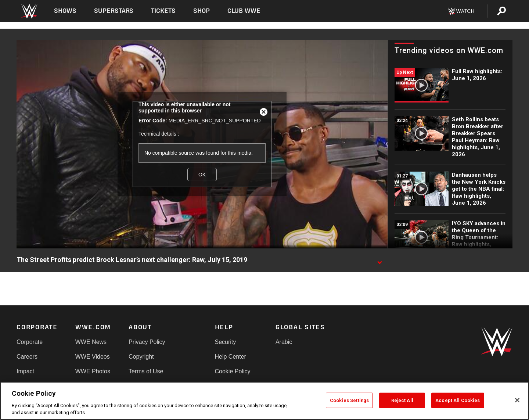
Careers (27, 357)
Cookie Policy (233, 371)
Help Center (231, 357)
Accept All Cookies (458, 400)
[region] (264, 401)
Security (226, 342)
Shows (65, 11)
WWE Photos (93, 371)
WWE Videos (93, 357)
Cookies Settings (349, 400)
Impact (25, 371)
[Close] (517, 400)
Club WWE (244, 11)
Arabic (284, 342)
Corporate (30, 342)
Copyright (141, 357)
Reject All (402, 400)
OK (202, 175)
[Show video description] (379, 260)
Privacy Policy (147, 342)
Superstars (114, 11)
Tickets (163, 11)
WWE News (91, 342)
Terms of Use (146, 371)
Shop (201, 11)
